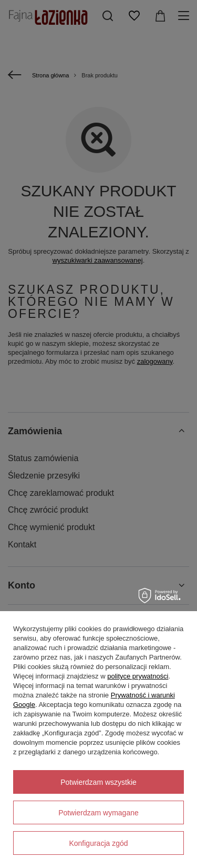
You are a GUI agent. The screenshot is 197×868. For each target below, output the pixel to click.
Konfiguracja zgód (98, 843)
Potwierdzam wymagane (98, 813)
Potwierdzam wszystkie (98, 782)
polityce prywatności (138, 676)
